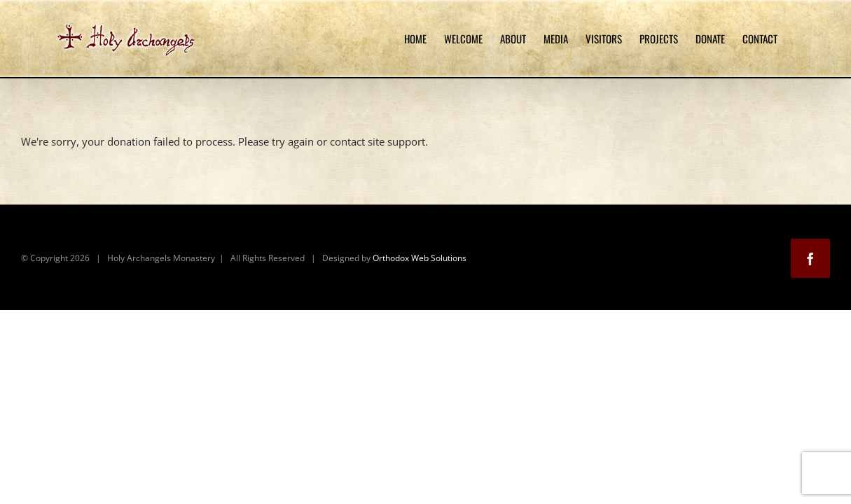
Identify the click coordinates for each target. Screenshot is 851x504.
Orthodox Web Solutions (420, 258)
